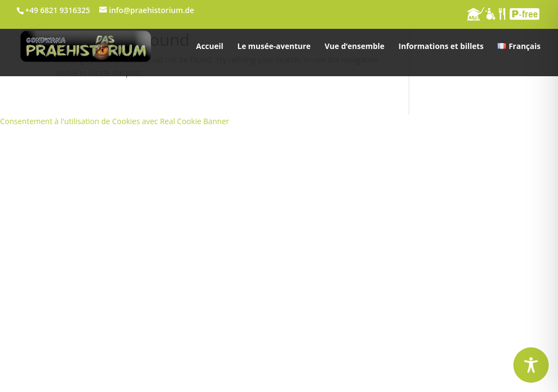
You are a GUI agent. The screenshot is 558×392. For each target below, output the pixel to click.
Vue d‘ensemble (355, 47)
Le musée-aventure (274, 47)
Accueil (210, 47)
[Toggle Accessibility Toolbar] (531, 365)
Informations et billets (441, 47)
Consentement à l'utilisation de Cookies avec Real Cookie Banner (115, 121)
